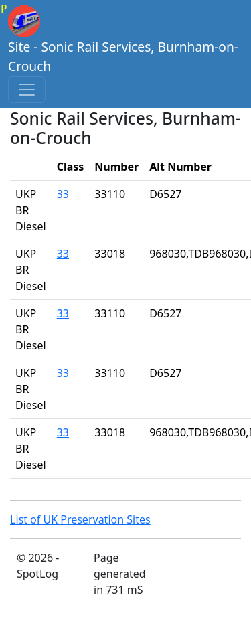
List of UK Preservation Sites (80, 519)
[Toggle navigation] (27, 90)
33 (63, 194)
